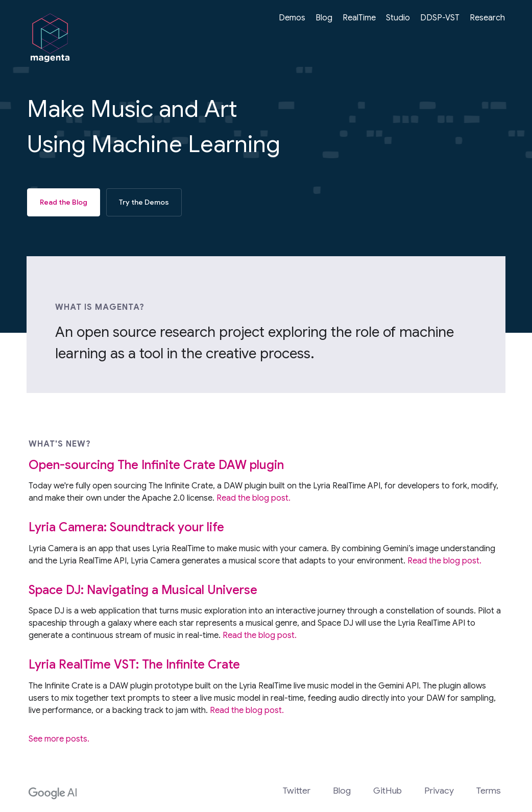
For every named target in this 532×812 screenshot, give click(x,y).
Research (487, 18)
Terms (489, 791)
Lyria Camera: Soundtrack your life (126, 529)
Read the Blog (64, 202)
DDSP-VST (440, 18)
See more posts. (59, 741)
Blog (324, 18)
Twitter (297, 791)
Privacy (439, 791)
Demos (292, 18)
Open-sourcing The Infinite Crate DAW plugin (156, 467)
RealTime (359, 18)
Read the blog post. (253, 500)
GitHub (388, 791)
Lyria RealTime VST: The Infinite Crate (134, 667)
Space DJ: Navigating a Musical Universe (143, 592)
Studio (398, 18)
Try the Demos (144, 202)
